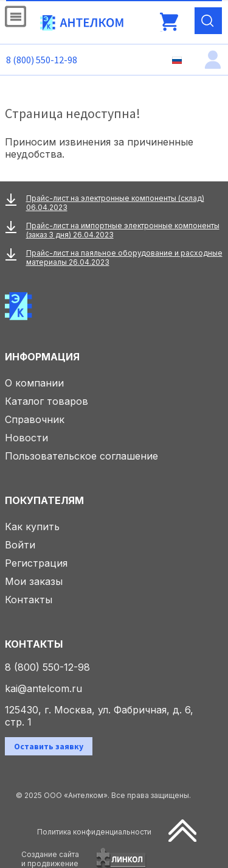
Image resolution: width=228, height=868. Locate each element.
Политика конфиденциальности (94, 832)
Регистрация (36, 563)
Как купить (32, 527)
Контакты (29, 600)
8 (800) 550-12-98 (42, 60)
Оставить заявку (49, 746)
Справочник (35, 419)
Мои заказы (34, 581)
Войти (20, 545)
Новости (26, 438)
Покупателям (44, 500)
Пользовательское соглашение (81, 456)
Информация (42, 357)
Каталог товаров (47, 401)
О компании (34, 383)
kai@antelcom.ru (43, 688)
